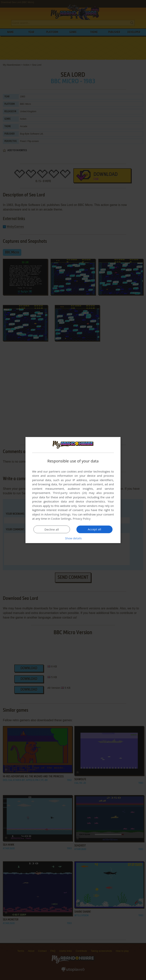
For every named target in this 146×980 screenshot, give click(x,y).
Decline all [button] (52, 529)
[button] (73, 538)
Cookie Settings (61, 519)
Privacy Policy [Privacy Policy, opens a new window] (82, 519)
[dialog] (73, 490)
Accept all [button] (95, 529)
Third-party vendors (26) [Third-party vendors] (70, 493)
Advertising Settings (57, 514)
